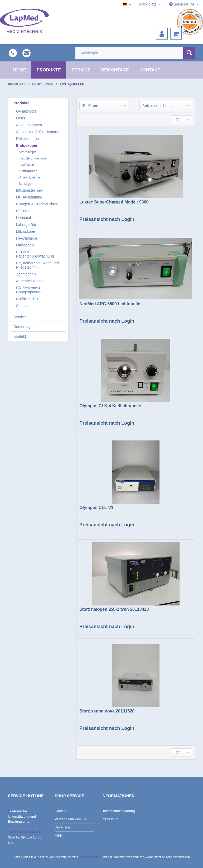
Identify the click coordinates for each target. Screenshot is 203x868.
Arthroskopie (28, 152)
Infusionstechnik (29, 190)
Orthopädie (25, 245)
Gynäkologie (26, 111)
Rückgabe (63, 827)
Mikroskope (26, 231)
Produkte (21, 103)
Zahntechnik (26, 274)
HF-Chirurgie (27, 238)
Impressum (110, 819)
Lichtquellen (28, 171)
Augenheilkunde (29, 281)
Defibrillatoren (27, 139)
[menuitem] (162, 34)
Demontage (23, 327)
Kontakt (20, 336)
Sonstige (25, 184)
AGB (58, 835)
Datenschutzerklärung (118, 811)
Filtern (91, 105)
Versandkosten (90, 857)
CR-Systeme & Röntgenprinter (28, 290)
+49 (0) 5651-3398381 (24, 832)
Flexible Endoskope (33, 158)
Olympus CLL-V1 (96, 508)
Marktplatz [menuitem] (148, 4)
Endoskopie (26, 146)
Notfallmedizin (28, 299)
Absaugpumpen (29, 125)
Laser (21, 118)
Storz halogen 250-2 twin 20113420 (114, 609)
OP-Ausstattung (29, 197)
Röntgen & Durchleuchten (37, 204)
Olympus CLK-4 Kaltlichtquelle (110, 406)
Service (20, 317)
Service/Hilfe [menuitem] (182, 4)
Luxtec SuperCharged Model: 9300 (114, 202)
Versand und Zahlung (71, 819)
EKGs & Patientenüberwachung (35, 254)
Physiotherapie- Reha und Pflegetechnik (37, 265)
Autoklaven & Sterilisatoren (38, 132)
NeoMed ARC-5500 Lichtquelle (110, 304)
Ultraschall (25, 211)
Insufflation (26, 165)
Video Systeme (29, 177)
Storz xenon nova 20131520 (107, 711)
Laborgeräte (26, 225)
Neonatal (23, 218)
